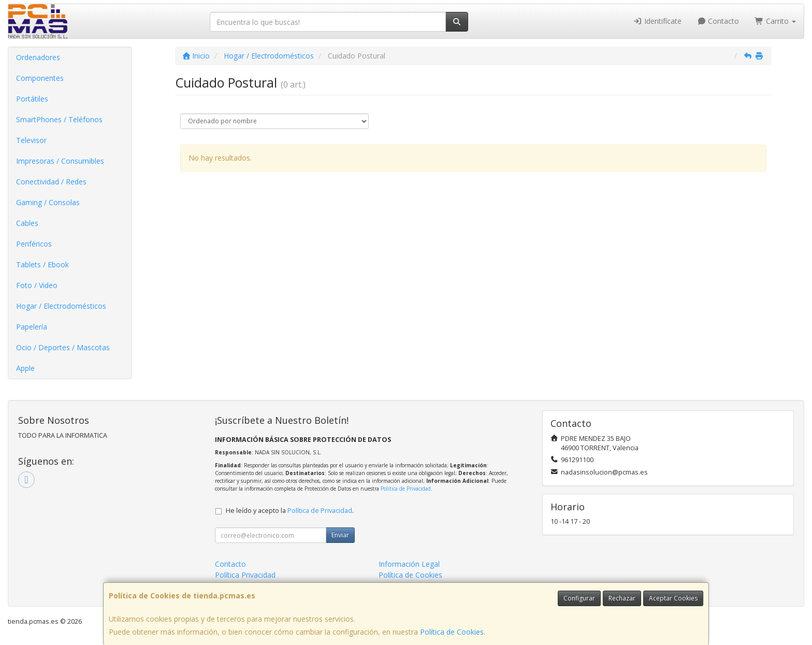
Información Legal (409, 564)
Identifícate (657, 21)
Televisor (31, 140)
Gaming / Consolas (48, 202)
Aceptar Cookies (673, 598)
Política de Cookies (452, 632)
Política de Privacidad (406, 489)
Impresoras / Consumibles (60, 161)
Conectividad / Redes (51, 182)
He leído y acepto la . (290, 511)
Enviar (340, 535)
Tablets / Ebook (42, 264)
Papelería (32, 327)
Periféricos (34, 244)
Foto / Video (37, 285)
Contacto (718, 21)
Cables (27, 223)
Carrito (775, 21)
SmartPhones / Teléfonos (59, 119)
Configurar (579, 598)
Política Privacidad (245, 575)
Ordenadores (38, 57)
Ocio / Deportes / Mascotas (63, 347)
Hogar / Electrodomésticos (61, 306)
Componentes (40, 78)
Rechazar (622, 598)
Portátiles (32, 99)
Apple (25, 368)
